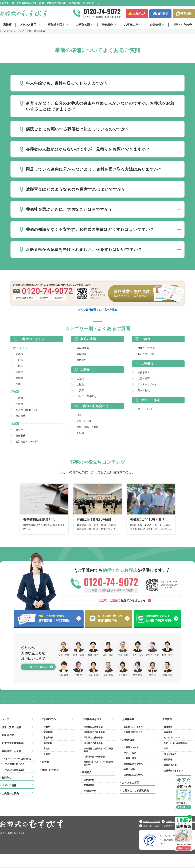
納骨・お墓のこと (132, 769)
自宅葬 (19, 430)
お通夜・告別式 (146, 348)
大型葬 (19, 378)
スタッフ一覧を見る (38, 667)
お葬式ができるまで (173, 771)
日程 (79, 415)
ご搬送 (80, 384)
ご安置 (80, 390)
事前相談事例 (90, 791)
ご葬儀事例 (89, 780)
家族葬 (7, 25)
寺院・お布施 (84, 421)
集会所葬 (21, 436)
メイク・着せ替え (86, 396)
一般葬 (19, 366)
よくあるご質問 (131, 783)
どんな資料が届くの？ (14, 764)
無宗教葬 (21, 416)
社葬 (18, 384)
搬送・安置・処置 (11, 727)
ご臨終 (80, 378)
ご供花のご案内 (10, 793)
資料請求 (163, 14)
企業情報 (155, 25)
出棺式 (47, 749)
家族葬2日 (48, 732)
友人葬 (27, 410)
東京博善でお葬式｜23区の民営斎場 (98, 750)
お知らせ (7, 777)
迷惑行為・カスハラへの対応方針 (159, 826)
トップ (5, 719)
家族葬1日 (48, 738)
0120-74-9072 (102, 11)
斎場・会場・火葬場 (88, 427)
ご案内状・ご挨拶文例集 (135, 790)
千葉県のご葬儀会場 (93, 738)
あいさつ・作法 (146, 354)
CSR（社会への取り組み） (177, 743)
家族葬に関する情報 (133, 764)
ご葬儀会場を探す (92, 719)
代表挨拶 (168, 732)
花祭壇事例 (89, 785)
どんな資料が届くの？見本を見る (98, 310)
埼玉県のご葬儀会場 (93, 743)
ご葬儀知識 (83, 25)
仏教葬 (19, 398)
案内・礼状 (144, 390)
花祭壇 (80, 433)
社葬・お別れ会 (182, 25)
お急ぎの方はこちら (122, 600)
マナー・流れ (130, 753)
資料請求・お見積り (13, 751)
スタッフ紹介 (170, 754)
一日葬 (19, 360)
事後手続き (144, 373)
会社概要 (168, 727)
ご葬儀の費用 (130, 758)
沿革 (166, 749)
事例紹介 (107, 25)
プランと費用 (28, 25)
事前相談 (186, 14)
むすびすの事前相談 (13, 743)
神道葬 (19, 404)
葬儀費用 (81, 360)
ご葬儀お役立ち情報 (133, 775)
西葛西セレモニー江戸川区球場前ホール (98, 763)
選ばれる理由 (170, 765)
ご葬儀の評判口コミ (133, 732)
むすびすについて (172, 738)
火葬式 (19, 372)
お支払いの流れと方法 (14, 770)
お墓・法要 (144, 378)
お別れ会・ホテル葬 (27, 442)
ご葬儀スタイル (131, 747)
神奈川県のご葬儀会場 (94, 732)
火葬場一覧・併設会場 (94, 757)
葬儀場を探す (56, 25)
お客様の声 (131, 25)
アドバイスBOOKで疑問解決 (17, 759)
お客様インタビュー (133, 727)
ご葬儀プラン (49, 719)
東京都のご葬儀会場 (93, 727)
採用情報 (168, 760)
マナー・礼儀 (145, 409)
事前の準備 (83, 348)
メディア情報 (9, 785)
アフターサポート (147, 384)
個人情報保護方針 (152, 822)
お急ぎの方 (139, 14)
